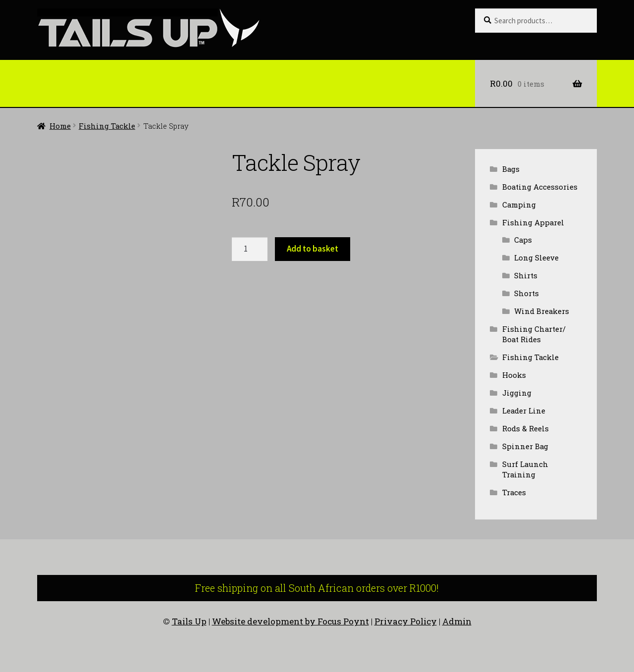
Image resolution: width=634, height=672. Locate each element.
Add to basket (313, 249)
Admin (457, 621)
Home (60, 126)
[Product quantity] (250, 249)
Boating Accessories (540, 187)
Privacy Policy (406, 621)
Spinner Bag (525, 446)
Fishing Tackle (107, 126)
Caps (523, 240)
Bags (511, 169)
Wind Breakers (542, 311)
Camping (519, 205)
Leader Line (524, 411)
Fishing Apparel (533, 222)
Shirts (526, 275)
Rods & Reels (526, 428)
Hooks (514, 375)
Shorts (527, 293)
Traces (514, 492)
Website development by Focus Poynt (291, 621)
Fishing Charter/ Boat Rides (534, 334)
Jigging (517, 393)
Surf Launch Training (525, 469)
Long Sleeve (536, 258)
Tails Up (189, 621)
